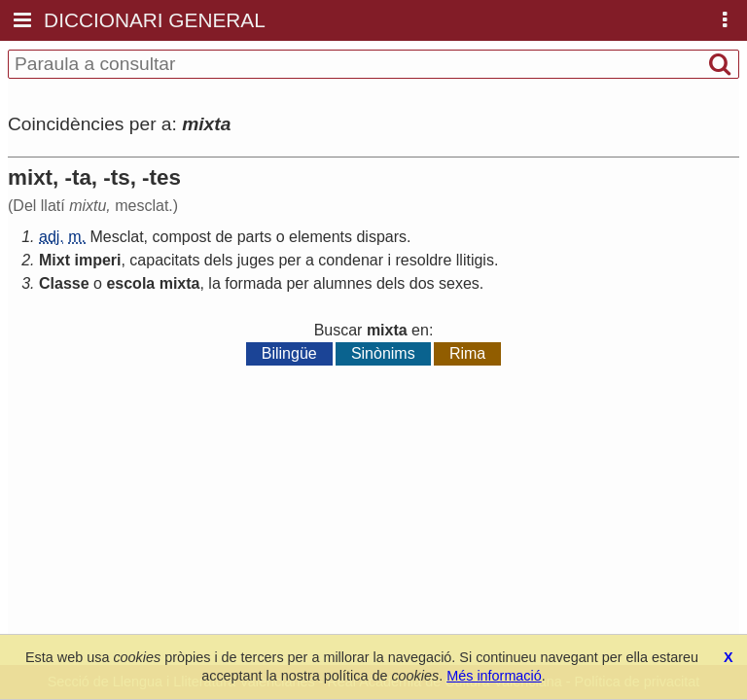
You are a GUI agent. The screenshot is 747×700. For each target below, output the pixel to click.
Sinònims (383, 353)
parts (255, 237)
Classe (64, 283)
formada (253, 283)
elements (320, 237)
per (289, 260)
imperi (97, 260)
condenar (351, 260)
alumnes (342, 283)
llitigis (475, 260)
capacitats (164, 260)
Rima (467, 353)
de (224, 237)
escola (130, 283)
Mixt (54, 260)
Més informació (494, 676)
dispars (381, 237)
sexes (459, 283)
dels (218, 260)
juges (256, 260)
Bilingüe (289, 353)
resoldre (424, 260)
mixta (180, 283)
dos (422, 283)
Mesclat (116, 237)
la (214, 283)
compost (182, 237)
